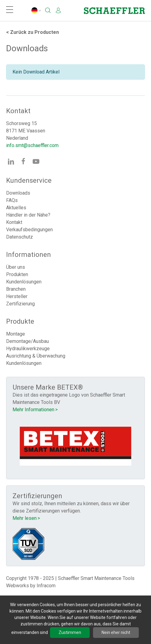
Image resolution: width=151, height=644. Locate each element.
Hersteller (17, 296)
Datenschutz (20, 237)
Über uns (16, 267)
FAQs (12, 200)
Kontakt (14, 222)
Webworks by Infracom (31, 586)
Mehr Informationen (33, 410)
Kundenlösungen (24, 282)
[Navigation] (10, 11)
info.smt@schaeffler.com (32, 145)
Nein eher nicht (116, 632)
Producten (32, 32)
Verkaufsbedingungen (29, 230)
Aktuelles (16, 208)
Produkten (17, 274)
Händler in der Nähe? (28, 215)
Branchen (16, 289)
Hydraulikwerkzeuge (28, 349)
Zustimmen (70, 632)
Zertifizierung (20, 304)
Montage (16, 334)
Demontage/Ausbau (27, 341)
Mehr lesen (25, 518)
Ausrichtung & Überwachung (36, 356)
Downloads (18, 193)
